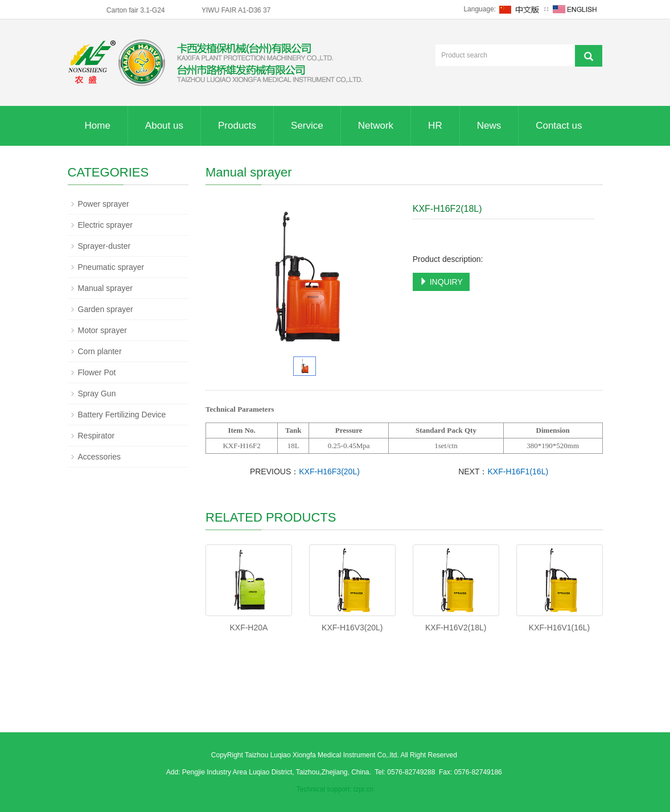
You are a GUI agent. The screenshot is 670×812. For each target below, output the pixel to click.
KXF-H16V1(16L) (559, 628)
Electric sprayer (105, 225)
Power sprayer (104, 204)
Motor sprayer (102, 330)
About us (164, 126)
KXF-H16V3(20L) (352, 628)
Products (237, 126)
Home (98, 126)
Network (376, 126)
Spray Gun (97, 393)
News (489, 126)
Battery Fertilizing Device (122, 415)
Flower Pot (97, 372)
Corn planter (100, 351)
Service (307, 126)
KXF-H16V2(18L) (456, 628)
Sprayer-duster (104, 246)
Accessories (99, 457)
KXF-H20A (248, 628)
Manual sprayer (106, 288)
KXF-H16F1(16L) (518, 471)
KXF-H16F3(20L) (329, 471)
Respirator (96, 436)
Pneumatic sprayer (111, 267)
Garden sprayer (106, 309)
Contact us (559, 126)
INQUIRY (441, 282)
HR (435, 126)
